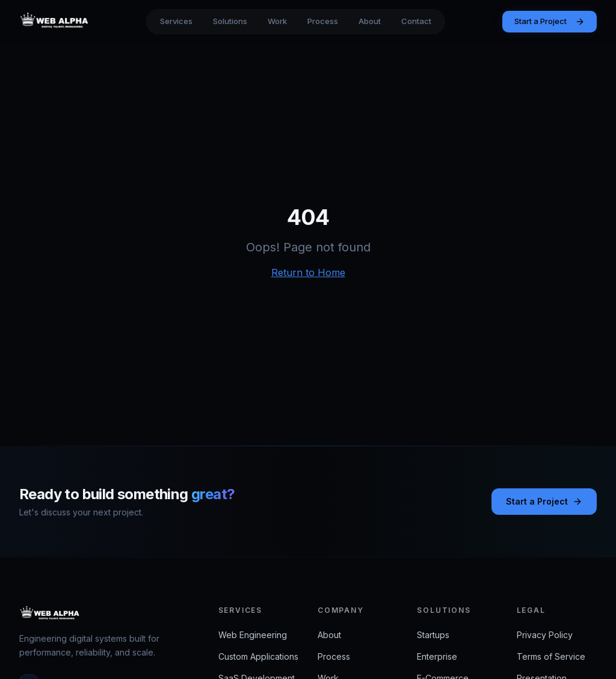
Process (323, 21)
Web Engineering (253, 635)
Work (277, 21)
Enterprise (437, 656)
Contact (416, 21)
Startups (433, 635)
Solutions (230, 21)
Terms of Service (551, 656)
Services (176, 21)
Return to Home (308, 272)
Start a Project (550, 21)
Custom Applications (258, 656)
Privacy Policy (545, 635)
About (370, 21)
